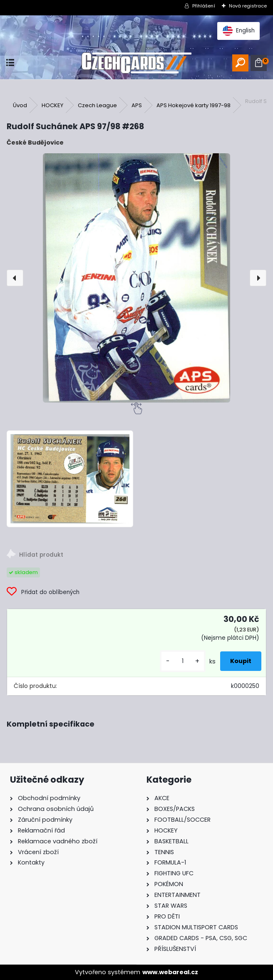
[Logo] (137, 63)
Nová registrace (248, 6)
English (239, 31)
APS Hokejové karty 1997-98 (194, 105)
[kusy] (183, 661)
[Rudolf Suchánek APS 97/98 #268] (136, 278)
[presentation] (15, 278)
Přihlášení (204, 6)
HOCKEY (52, 105)
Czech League (97, 105)
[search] (240, 63)
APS (137, 105)
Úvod (20, 105)
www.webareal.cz (170, 972)
